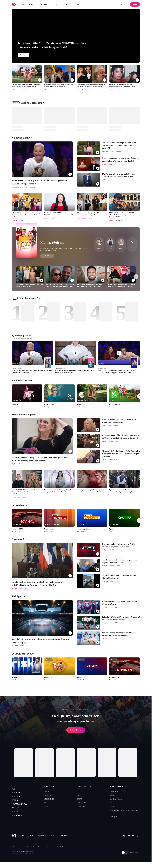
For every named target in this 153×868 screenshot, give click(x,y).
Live (22, 4)
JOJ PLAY (17, 794)
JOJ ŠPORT (18, 799)
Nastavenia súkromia (43, 853)
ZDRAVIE (48, 803)
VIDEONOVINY (83, 803)
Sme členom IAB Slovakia (58, 853)
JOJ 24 (55, 4)
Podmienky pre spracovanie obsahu (20, 853)
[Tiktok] (138, 842)
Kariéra (112, 807)
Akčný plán (113, 817)
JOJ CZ (16, 817)
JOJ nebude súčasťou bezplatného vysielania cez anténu (124, 812)
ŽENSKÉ (47, 791)
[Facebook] (124, 842)
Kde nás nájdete (115, 803)
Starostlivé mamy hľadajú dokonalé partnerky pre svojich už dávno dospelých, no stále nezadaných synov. (64, 249)
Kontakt (69, 853)
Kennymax (21, 860)
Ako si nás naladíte (116, 799)
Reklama (112, 795)
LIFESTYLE (49, 786)
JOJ (14, 789)
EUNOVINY (81, 807)
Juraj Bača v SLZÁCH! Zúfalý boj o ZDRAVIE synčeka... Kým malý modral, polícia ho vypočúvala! (52, 45)
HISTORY (48, 807)
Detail (47, 256)
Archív (31, 4)
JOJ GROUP (19, 822)
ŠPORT (79, 799)
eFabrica (34, 860)
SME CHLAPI (49, 799)
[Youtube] (133, 842)
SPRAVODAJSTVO (85, 786)
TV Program (43, 4)
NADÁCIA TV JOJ (22, 808)
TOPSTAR (48, 795)
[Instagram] (129, 842)
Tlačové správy (114, 791)
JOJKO (16, 803)
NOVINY (80, 791)
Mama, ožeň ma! (53, 243)
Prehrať (76, 730)
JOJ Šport (66, 4)
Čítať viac (23, 55)
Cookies (33, 853)
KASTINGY (18, 813)
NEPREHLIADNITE (118, 786)
